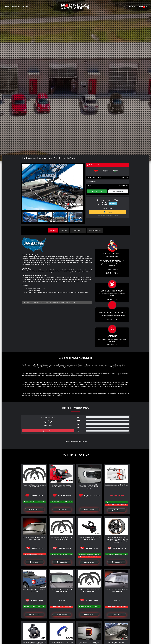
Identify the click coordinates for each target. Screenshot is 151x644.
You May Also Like (78, 230)
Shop (7, 7)
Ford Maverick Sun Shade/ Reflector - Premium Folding (62, 590)
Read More (112, 319)
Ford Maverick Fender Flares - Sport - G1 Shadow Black (89, 590)
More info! (125, 178)
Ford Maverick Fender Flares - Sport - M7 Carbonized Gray (62, 538)
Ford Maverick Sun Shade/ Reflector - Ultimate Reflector (117, 590)
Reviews (65, 230)
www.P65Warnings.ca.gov (69, 302)
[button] (81, 187)
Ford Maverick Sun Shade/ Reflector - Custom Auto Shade (34, 538)
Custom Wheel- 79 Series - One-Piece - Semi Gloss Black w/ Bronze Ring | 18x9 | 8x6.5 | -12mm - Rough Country (117, 540)
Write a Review (48, 431)
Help (124, 7)
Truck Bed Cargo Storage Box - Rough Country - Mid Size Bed (62, 486)
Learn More (113, 204)
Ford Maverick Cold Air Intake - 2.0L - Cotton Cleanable (89, 538)
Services (16, 7)
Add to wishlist (118, 191)
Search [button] (132, 7)
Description (53, 230)
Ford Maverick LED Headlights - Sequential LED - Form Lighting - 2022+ (89, 487)
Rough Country (124, 185)
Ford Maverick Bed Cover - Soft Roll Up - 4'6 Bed (34, 590)
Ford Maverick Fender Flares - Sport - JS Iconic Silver (34, 486)
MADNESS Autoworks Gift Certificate (117, 485)
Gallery (26, 7)
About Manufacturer (96, 230)
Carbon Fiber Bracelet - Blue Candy (62, 642)
